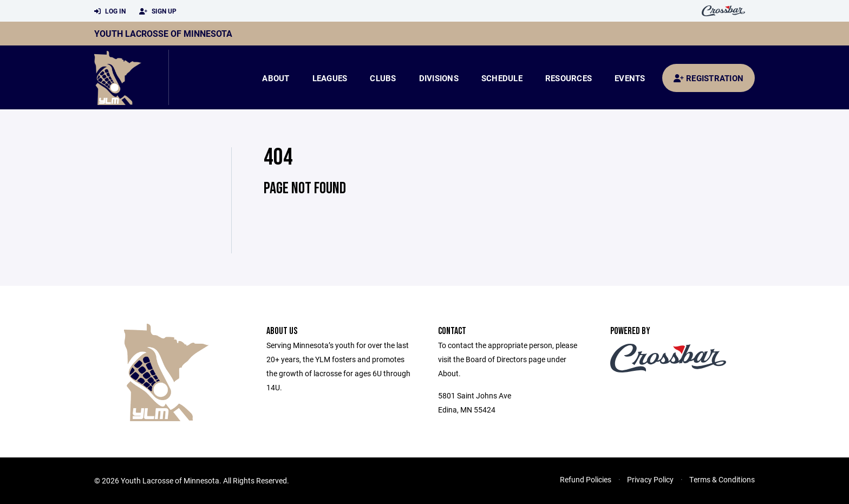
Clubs (383, 78)
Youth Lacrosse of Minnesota (163, 33)
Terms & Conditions (722, 479)
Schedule (502, 78)
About (276, 78)
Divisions (439, 78)
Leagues (330, 78)
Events (630, 78)
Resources (569, 78)
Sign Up (158, 11)
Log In (110, 11)
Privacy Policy (650, 479)
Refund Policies (586, 479)
